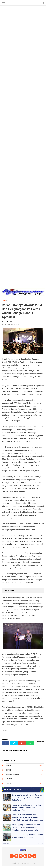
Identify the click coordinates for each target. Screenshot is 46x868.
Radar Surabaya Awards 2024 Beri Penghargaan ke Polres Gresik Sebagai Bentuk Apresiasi (22, 311)
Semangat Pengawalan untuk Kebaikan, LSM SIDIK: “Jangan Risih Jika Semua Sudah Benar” (27, 798)
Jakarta (9, 779)
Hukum (8, 770)
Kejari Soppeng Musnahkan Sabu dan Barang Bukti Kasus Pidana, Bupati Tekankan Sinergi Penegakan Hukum (26, 827)
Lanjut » (40, 844)
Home (4, 301)
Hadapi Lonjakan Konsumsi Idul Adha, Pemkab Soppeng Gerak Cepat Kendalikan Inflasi (26, 807)
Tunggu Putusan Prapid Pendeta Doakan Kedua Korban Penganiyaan (27, 836)
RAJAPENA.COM (29, 863)
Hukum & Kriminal (13, 774)
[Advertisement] (23, 23)
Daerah (8, 766)
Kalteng (9, 783)
